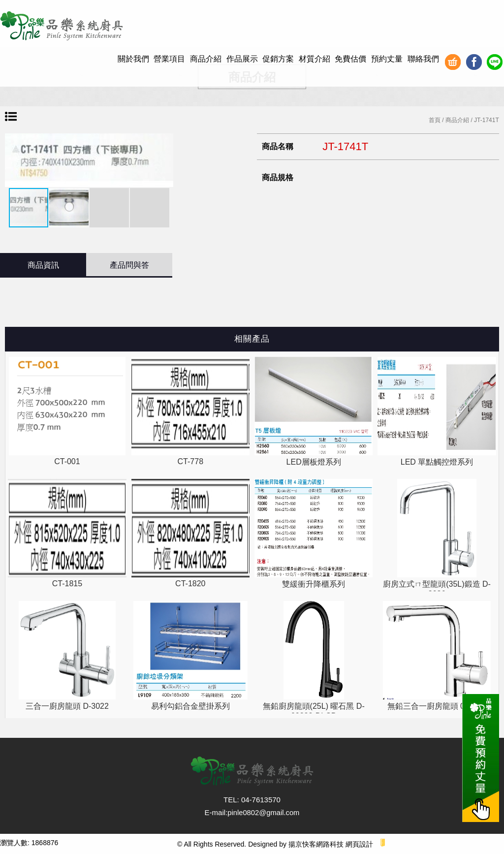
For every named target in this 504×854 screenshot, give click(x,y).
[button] (164, 160)
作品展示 (242, 59)
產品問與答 (129, 265)
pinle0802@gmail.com (264, 812)
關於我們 (133, 59)
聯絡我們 (423, 59)
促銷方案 (278, 59)
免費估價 (350, 59)
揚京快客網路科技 (316, 844)
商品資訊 (43, 265)
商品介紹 (206, 59)
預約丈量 (387, 59)
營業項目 (169, 59)
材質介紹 (315, 59)
